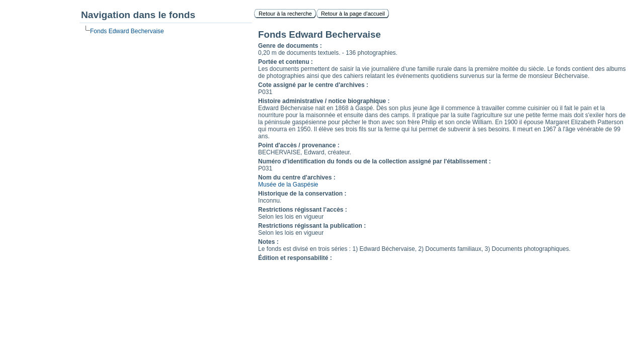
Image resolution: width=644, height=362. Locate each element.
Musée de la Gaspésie (288, 185)
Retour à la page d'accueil (353, 14)
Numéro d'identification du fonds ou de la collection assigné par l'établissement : (374, 161)
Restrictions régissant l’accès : (303, 210)
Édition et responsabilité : (295, 258)
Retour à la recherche (285, 14)
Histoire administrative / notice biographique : (324, 101)
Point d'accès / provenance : (299, 145)
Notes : (268, 242)
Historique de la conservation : (302, 194)
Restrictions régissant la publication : (312, 226)
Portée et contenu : (286, 62)
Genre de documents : (290, 46)
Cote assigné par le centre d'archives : (313, 85)
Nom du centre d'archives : (297, 177)
